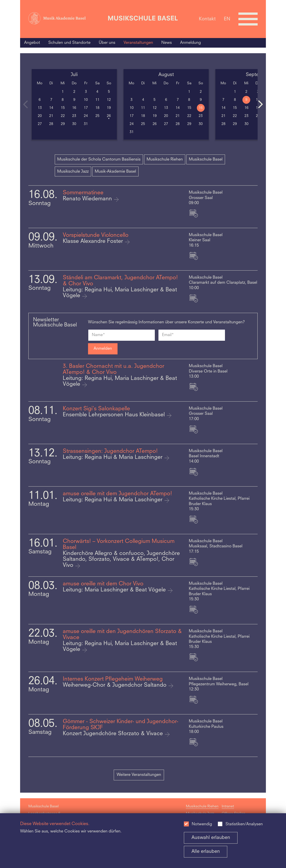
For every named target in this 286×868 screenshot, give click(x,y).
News (167, 43)
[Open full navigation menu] (248, 19)
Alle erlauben (206, 852)
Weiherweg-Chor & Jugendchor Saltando (115, 685)
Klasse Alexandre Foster (94, 241)
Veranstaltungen (138, 43)
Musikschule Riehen (165, 159)
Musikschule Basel (206, 159)
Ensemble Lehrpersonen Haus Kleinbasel (115, 415)
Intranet (228, 807)
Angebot (32, 43)
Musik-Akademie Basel (115, 171)
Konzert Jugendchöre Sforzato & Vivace (114, 734)
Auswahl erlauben (211, 838)
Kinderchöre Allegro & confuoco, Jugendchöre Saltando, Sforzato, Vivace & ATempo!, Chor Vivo (121, 560)
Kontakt (207, 19)
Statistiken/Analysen (244, 824)
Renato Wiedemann (88, 199)
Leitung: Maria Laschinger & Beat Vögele (115, 590)
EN (227, 19)
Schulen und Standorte (69, 43)
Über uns (107, 43)
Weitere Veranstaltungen (139, 775)
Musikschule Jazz (73, 171)
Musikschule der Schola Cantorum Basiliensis (99, 159)
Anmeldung (190, 43)
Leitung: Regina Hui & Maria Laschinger (113, 457)
